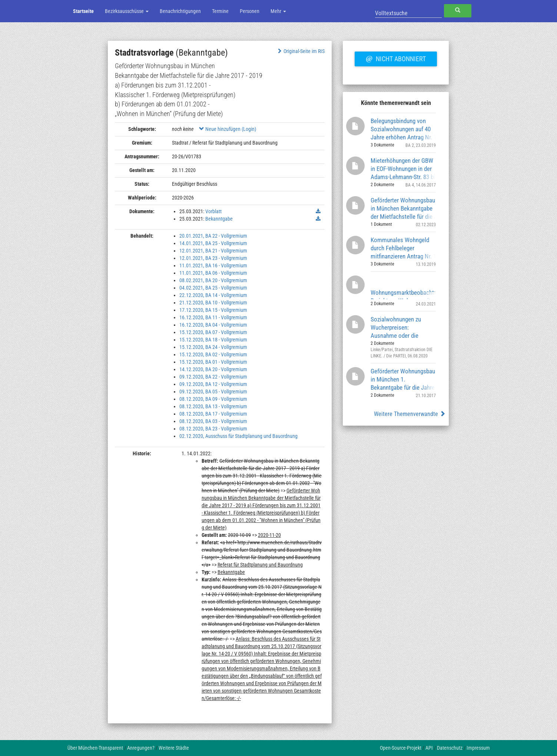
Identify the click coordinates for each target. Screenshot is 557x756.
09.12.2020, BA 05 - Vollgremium (213, 392)
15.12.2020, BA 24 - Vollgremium (213, 347)
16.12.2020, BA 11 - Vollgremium (213, 317)
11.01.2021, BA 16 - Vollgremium (213, 265)
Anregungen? (141, 748)
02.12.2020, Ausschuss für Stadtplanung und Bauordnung (238, 436)
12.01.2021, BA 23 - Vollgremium (213, 258)
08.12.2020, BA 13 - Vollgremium (213, 406)
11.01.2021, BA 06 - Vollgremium (213, 273)
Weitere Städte (174, 748)
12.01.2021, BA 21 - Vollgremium (213, 251)
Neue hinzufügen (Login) (228, 129)
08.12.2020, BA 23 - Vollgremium (213, 429)
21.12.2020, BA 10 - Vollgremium (213, 303)
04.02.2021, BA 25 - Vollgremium (213, 288)
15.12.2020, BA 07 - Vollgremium (213, 332)
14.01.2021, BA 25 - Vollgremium (213, 243)
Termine (220, 11)
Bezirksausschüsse (127, 11)
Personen (250, 11)
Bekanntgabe (219, 219)
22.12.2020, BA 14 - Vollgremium (213, 295)
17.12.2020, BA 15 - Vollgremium (213, 310)
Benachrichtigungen (180, 11)
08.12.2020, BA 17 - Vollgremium (213, 414)
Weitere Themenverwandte (410, 414)
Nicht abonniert (396, 58)
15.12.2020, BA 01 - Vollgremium (213, 362)
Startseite (83, 11)
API (429, 748)
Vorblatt (213, 211)
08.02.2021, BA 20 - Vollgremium (213, 280)
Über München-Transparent (95, 748)
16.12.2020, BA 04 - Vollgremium (213, 325)
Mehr (278, 11)
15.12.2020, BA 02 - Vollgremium (213, 354)
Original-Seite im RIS (300, 51)
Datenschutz (450, 748)
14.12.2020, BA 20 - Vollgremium (213, 369)
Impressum (478, 748)
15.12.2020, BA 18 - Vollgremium (213, 340)
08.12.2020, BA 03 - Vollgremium (213, 421)
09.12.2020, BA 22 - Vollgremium (213, 377)
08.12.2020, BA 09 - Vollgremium (213, 399)
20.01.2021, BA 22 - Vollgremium (213, 236)
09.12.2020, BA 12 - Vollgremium (213, 384)
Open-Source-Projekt (401, 748)
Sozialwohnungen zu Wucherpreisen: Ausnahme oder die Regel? (396, 327)
